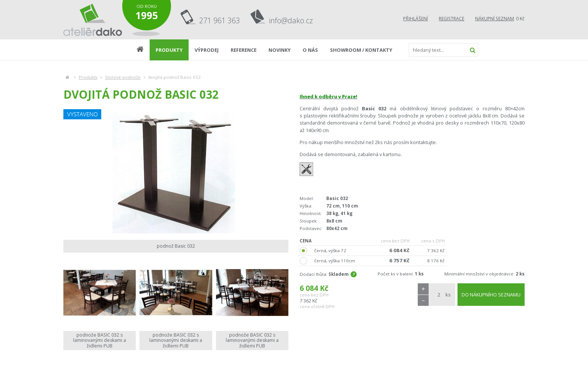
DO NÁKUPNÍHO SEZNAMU (491, 295)
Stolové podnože (123, 77)
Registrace (451, 19)
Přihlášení (415, 19)
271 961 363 (220, 20)
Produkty (88, 77)
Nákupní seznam (495, 19)
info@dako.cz (291, 20)
